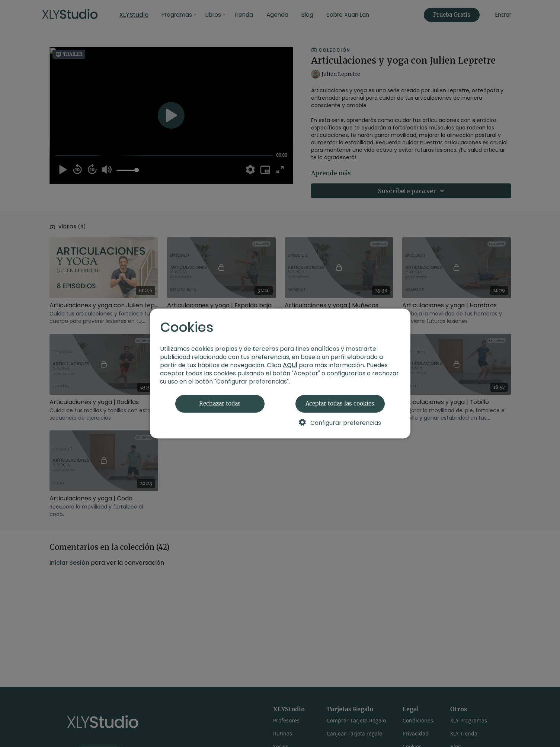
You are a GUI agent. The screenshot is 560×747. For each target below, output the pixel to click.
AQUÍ (290, 366)
